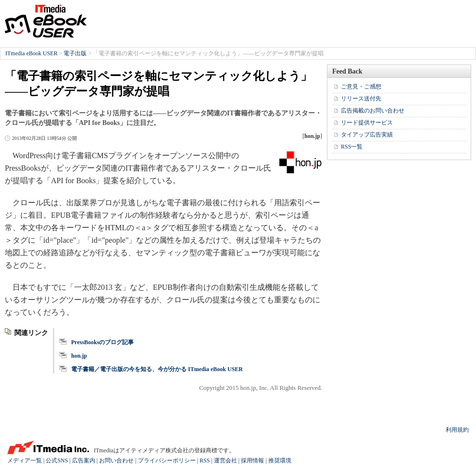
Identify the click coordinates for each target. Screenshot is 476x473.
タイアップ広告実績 (367, 135)
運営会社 (225, 461)
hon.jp (79, 356)
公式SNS (57, 461)
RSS (205, 461)
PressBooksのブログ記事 (102, 342)
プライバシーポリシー (167, 461)
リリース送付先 (361, 99)
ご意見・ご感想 (361, 87)
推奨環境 (280, 461)
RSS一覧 (352, 147)
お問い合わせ (116, 461)
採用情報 (252, 461)
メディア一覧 (25, 461)
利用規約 (457, 430)
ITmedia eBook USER (46, 21)
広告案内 (84, 461)
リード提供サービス (367, 123)
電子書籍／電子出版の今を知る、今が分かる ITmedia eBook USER (157, 369)
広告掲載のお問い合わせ (373, 111)
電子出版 (75, 53)
